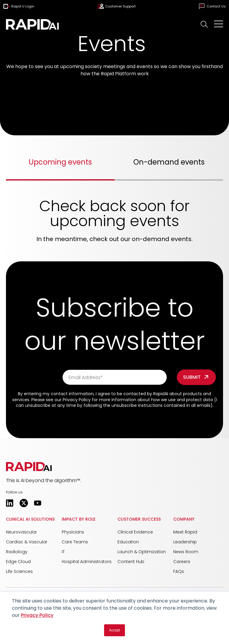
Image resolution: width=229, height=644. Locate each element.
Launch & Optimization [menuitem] (142, 552)
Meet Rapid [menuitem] (185, 532)
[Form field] (196, 377)
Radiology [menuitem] (17, 552)
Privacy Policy (37, 615)
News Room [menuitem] (186, 552)
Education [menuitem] (128, 542)
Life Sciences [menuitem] (19, 571)
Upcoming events (60, 162)
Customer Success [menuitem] (139, 519)
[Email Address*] (115, 377)
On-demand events (169, 162)
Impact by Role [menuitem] (79, 519)
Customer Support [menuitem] (116, 6)
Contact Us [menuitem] (212, 6)
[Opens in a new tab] (10, 503)
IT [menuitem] (63, 552)
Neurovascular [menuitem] (21, 532)
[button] (204, 24)
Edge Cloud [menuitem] (18, 562)
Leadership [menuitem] (185, 542)
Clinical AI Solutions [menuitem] (30, 519)
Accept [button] (115, 630)
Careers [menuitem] (182, 562)
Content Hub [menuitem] (131, 562)
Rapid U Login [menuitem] (19, 6)
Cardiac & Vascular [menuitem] (27, 542)
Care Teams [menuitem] (75, 542)
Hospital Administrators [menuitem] (87, 562)
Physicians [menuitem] (73, 532)
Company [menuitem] (184, 519)
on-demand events (162, 239)
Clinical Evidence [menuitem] (135, 532)
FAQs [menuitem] (179, 571)
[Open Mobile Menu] (219, 24)
